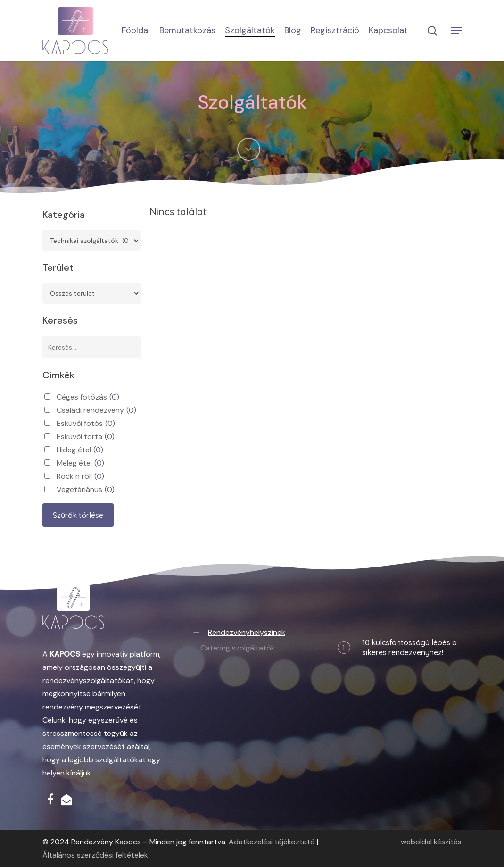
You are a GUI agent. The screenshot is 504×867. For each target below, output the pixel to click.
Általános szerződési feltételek (95, 855)
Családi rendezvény (96, 410)
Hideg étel (80, 450)
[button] (457, 31)
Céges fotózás (88, 397)
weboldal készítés (431, 842)
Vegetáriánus (86, 490)
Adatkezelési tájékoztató (272, 842)
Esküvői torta (86, 437)
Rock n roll (80, 476)
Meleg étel (80, 463)
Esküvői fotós (86, 424)
